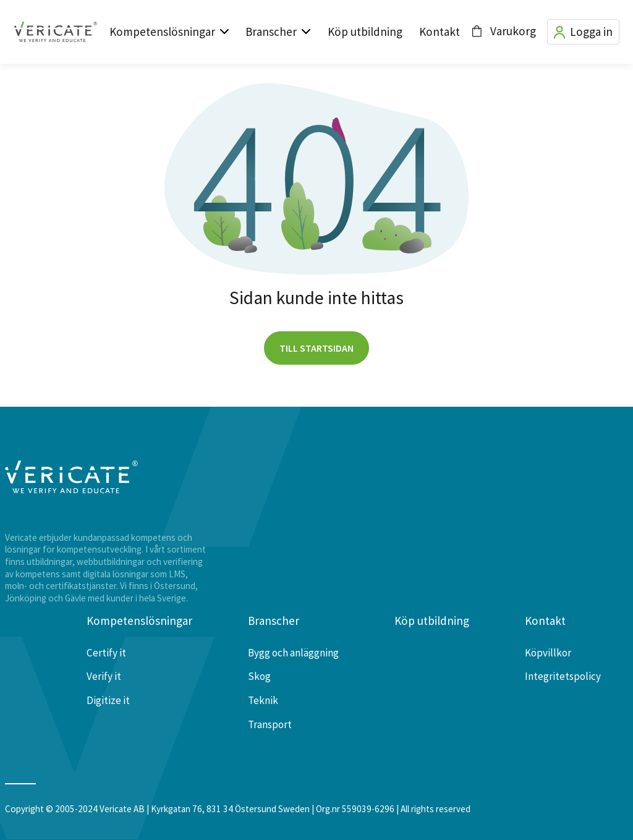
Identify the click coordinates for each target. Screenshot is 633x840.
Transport (270, 724)
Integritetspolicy (563, 676)
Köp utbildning (365, 32)
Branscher (271, 32)
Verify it (104, 676)
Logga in (583, 32)
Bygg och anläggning (293, 653)
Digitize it (108, 700)
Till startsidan (316, 348)
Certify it (106, 653)
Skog (259, 676)
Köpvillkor (548, 653)
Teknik (263, 700)
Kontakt (440, 32)
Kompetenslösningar (162, 32)
